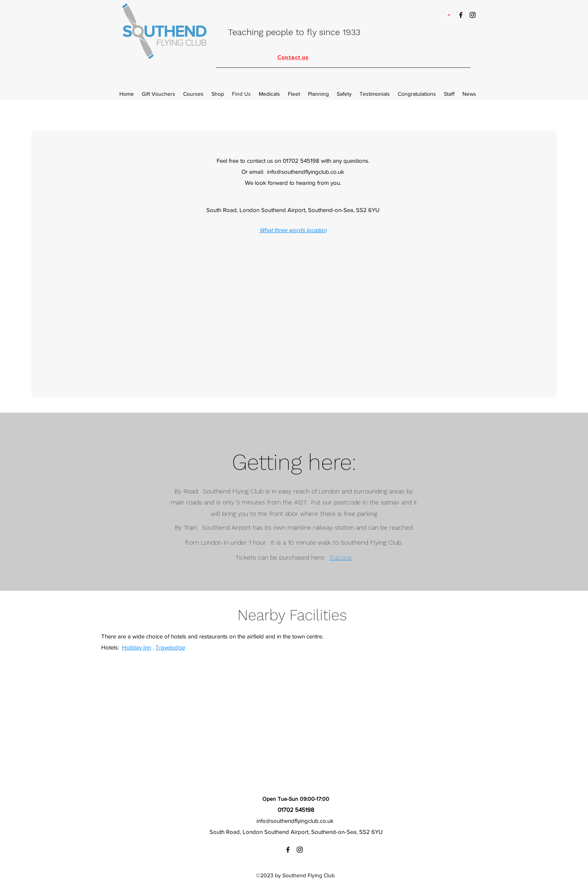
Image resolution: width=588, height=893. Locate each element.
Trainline (341, 557)
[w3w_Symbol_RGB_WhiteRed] (449, 15)
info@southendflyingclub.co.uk (295, 821)
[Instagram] (473, 15)
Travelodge (170, 647)
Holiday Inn (137, 647)
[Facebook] (461, 15)
